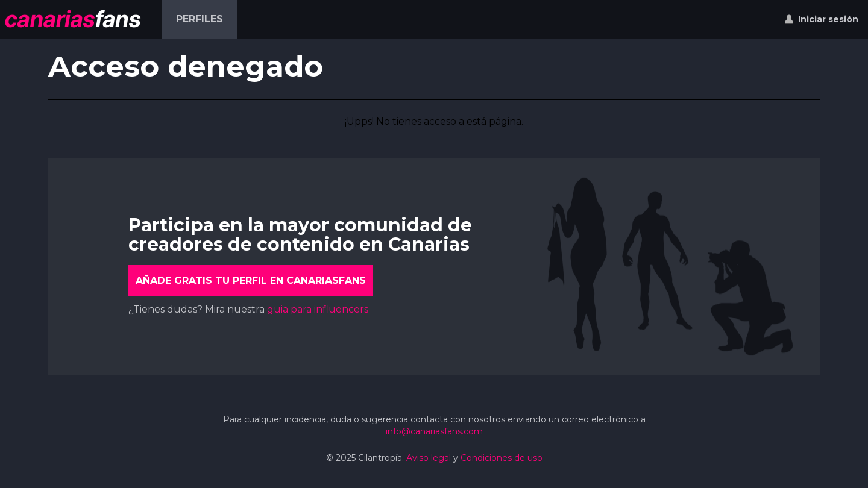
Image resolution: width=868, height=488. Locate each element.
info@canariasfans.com (434, 431)
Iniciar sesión (828, 19)
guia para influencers (318, 309)
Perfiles (200, 19)
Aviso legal (429, 458)
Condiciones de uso (502, 458)
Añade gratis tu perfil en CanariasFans (251, 280)
